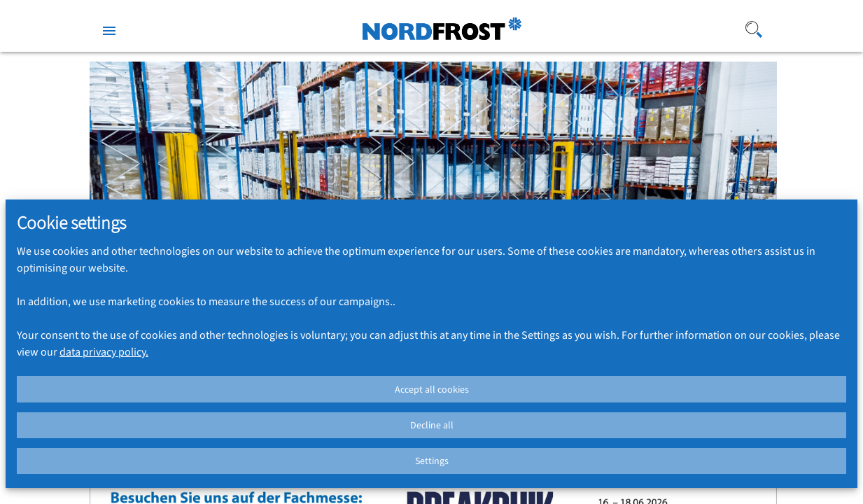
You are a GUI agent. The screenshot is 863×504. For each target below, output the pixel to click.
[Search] (709, 29)
